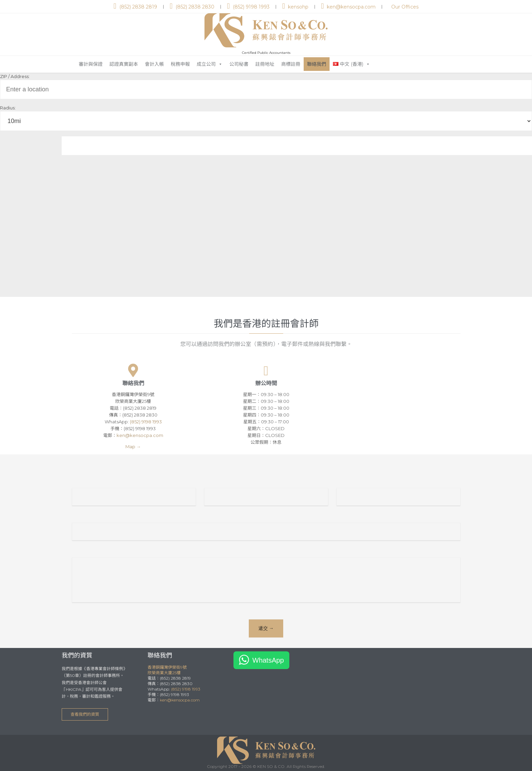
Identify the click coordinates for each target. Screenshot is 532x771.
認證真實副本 (124, 64)
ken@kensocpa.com (140, 435)
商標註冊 (291, 64)
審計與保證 (91, 64)
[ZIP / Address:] (266, 89)
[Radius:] (266, 121)
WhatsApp (268, 660)
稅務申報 (180, 64)
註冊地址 (265, 64)
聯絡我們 (317, 64)
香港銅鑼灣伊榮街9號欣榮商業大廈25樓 (167, 670)
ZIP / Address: (15, 76)
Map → (133, 447)
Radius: (8, 108)
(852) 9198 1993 (146, 422)
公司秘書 (239, 64)
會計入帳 (154, 64)
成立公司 (210, 64)
